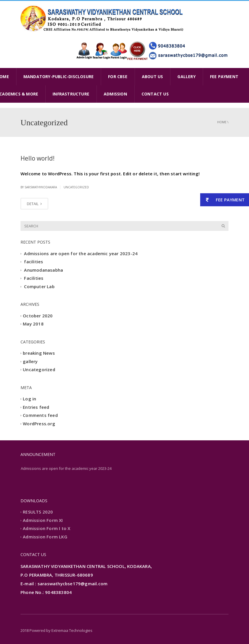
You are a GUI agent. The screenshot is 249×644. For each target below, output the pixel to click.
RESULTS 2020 (38, 512)
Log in (29, 399)
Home (222, 122)
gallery (30, 361)
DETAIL (34, 204)
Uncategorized (76, 187)
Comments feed (40, 415)
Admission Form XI (43, 520)
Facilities (34, 278)
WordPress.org (39, 424)
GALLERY (186, 77)
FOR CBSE (118, 77)
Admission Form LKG (45, 537)
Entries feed (36, 407)
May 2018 (33, 324)
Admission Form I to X (47, 529)
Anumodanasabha (43, 270)
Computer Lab (39, 286)
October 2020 (38, 316)
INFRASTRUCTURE (71, 94)
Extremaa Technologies (72, 630)
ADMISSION (115, 94)
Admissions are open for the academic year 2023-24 (81, 253)
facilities (34, 262)
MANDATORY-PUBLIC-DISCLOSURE (58, 77)
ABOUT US (153, 77)
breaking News (39, 353)
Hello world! (38, 158)
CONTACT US (155, 94)
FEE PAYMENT (224, 77)
